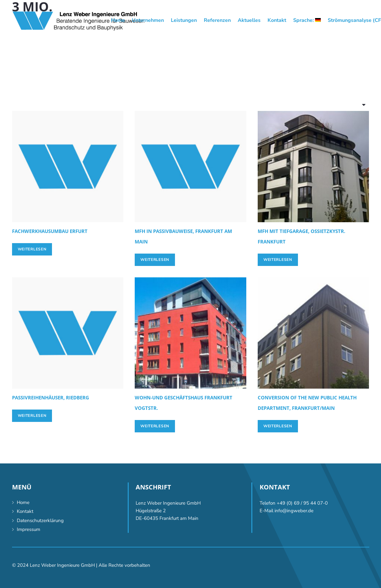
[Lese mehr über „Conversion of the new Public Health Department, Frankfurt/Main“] (278, 426)
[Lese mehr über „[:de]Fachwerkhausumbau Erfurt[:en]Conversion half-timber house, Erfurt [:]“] (32, 249)
